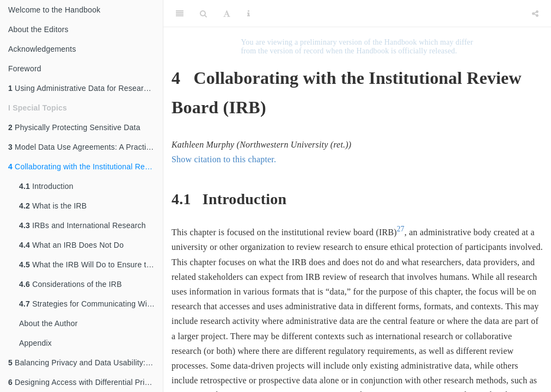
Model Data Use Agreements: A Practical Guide (85, 147)
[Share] (535, 14)
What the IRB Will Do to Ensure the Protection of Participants (91, 265)
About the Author (48, 323)
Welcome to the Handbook (54, 10)
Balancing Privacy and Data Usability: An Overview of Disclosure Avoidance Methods (85, 363)
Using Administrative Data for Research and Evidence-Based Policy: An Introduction (85, 88)
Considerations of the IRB (71, 284)
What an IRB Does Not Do (71, 245)
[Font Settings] (227, 14)
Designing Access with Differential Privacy (84, 382)
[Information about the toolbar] (249, 14)
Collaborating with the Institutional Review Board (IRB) (85, 167)
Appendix (35, 343)
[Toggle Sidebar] (180, 14)
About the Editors (38, 29)
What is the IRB (53, 206)
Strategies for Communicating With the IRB (91, 304)
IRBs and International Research (82, 225)
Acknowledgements (42, 49)
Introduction (46, 186)
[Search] (203, 14)
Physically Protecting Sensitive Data (74, 127)
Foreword (25, 69)
